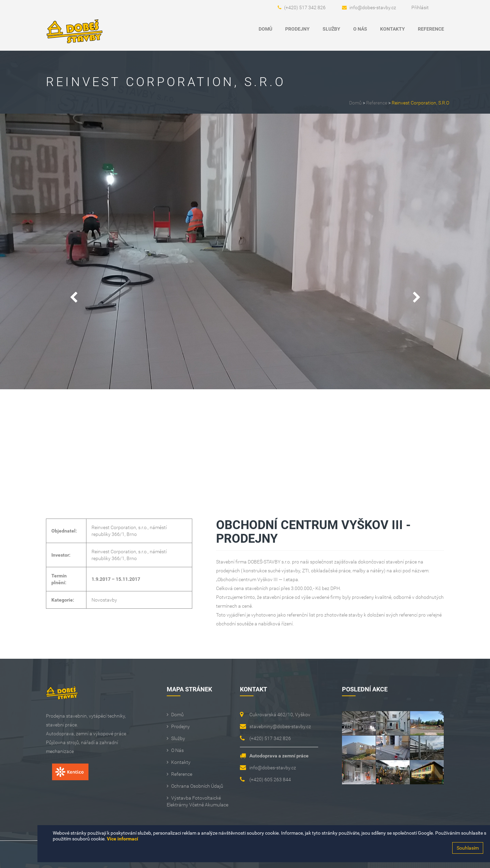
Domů (265, 29)
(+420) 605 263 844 (270, 780)
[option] (245, 251)
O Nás (360, 29)
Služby (331, 29)
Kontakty (393, 29)
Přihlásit (420, 7)
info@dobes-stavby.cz (373, 7)
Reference (431, 29)
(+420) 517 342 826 (305, 7)
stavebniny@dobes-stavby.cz (280, 726)
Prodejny (297, 29)
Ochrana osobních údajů (197, 786)
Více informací (122, 839)
